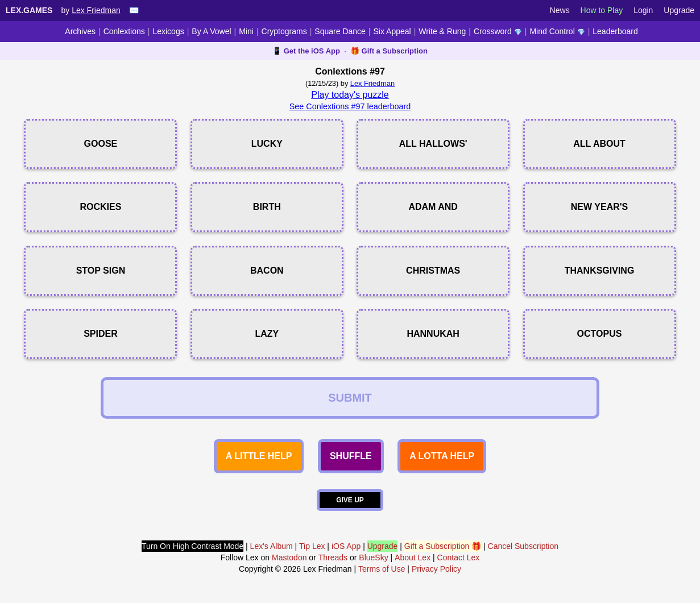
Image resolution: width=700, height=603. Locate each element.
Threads (333, 557)
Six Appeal (392, 31)
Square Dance (340, 31)
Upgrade (679, 10)
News (560, 10)
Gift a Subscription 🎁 (443, 546)
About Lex (413, 557)
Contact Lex (459, 557)
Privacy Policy (436, 569)
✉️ (134, 10)
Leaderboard (615, 31)
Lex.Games (29, 10)
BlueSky (373, 557)
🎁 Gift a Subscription (389, 51)
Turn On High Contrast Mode (192, 546)
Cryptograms (284, 31)
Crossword (498, 31)
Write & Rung (442, 31)
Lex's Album (272, 546)
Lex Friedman (96, 10)
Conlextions (124, 31)
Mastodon (289, 557)
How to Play (602, 10)
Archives (80, 31)
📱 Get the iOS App (306, 51)
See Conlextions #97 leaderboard (350, 106)
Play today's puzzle (350, 95)
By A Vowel (211, 31)
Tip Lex (312, 546)
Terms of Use (382, 569)
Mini (246, 31)
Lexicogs (168, 31)
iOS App (346, 546)
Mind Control (557, 31)
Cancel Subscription (523, 546)
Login (643, 10)
